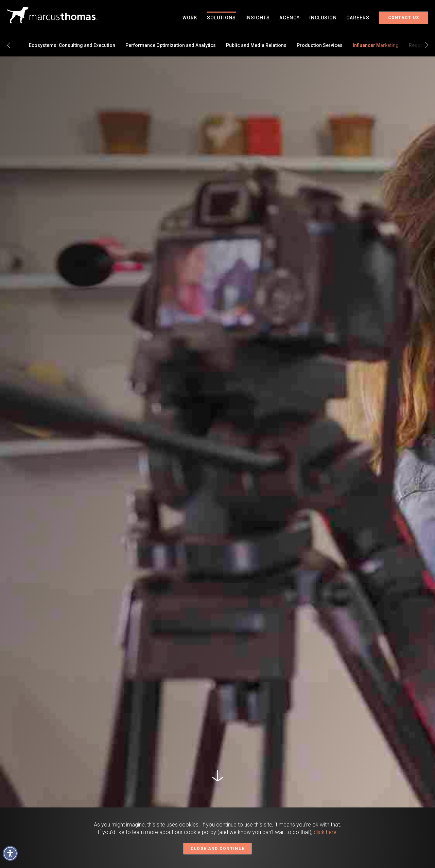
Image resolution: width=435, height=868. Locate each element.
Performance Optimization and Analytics (171, 45)
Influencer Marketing (376, 45)
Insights (258, 18)
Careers (358, 18)
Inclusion (323, 18)
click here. (326, 832)
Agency (290, 18)
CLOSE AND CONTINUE (217, 849)
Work (190, 18)
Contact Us (404, 18)
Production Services (320, 45)
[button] (10, 853)
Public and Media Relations (256, 45)
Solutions (221, 18)
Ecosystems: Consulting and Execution (72, 45)
